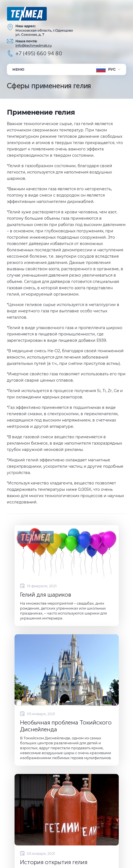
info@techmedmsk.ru (33, 46)
